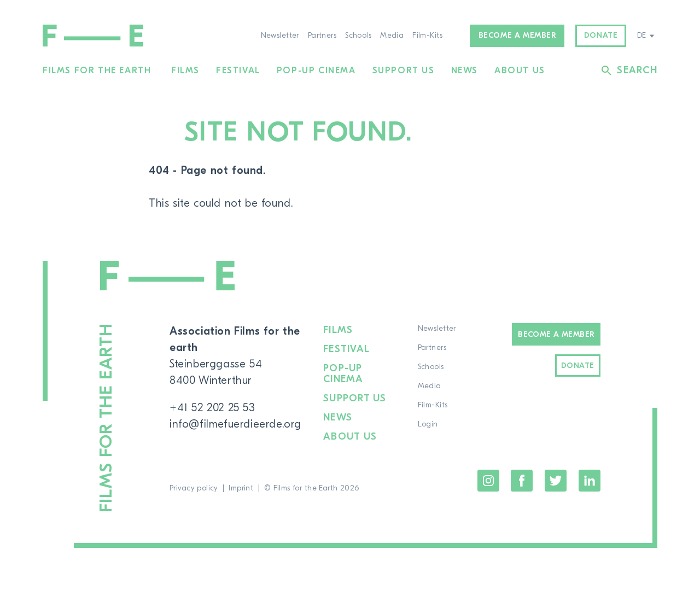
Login (428, 424)
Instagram (488, 481)
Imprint (241, 488)
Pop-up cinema (316, 71)
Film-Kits (427, 36)
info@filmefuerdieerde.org (235, 424)
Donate (601, 36)
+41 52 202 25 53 (212, 408)
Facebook (522, 481)
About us (520, 71)
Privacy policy (194, 488)
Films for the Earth (97, 71)
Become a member (517, 36)
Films (185, 71)
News (465, 71)
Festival (238, 71)
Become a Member (556, 335)
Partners (322, 36)
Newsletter (280, 36)
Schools (358, 36)
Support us (404, 71)
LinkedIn (590, 481)
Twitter (556, 481)
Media (392, 36)
